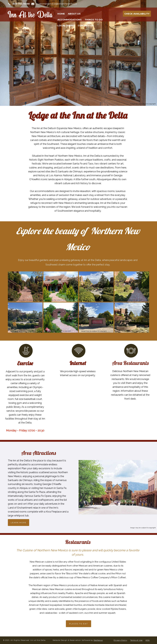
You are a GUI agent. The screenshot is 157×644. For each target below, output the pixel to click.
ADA (148, 640)
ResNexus (98, 640)
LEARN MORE (19, 523)
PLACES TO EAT (78, 624)
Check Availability (137, 14)
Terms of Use (136, 640)
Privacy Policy (120, 640)
